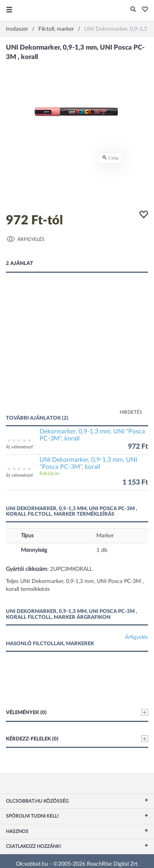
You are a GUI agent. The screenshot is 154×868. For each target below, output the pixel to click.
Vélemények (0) (77, 712)
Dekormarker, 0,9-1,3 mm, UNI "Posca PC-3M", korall (92, 435)
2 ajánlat (20, 264)
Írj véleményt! (20, 447)
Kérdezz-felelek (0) (77, 739)
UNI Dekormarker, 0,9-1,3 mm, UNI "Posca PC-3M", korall (88, 463)
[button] (143, 10)
